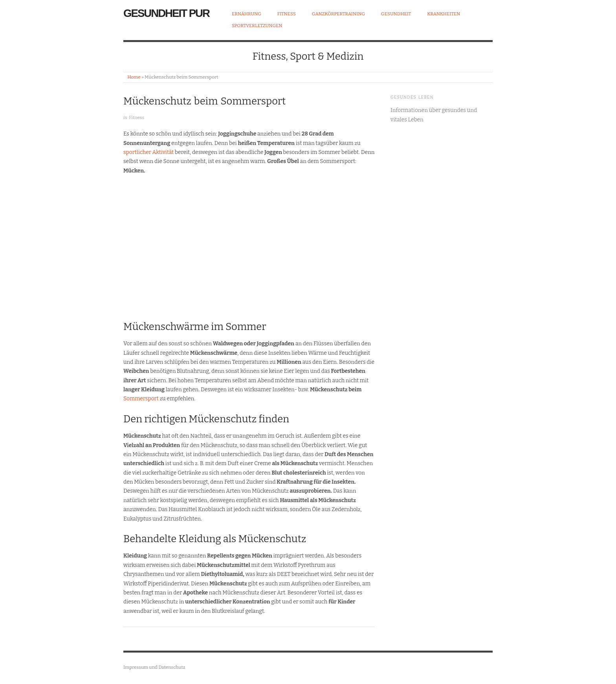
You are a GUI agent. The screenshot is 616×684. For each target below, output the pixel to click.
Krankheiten (444, 14)
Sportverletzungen (257, 26)
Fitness (287, 14)
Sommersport (141, 399)
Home (134, 77)
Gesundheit (396, 14)
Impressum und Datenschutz (154, 667)
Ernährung (247, 14)
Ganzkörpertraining (338, 14)
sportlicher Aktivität (149, 152)
